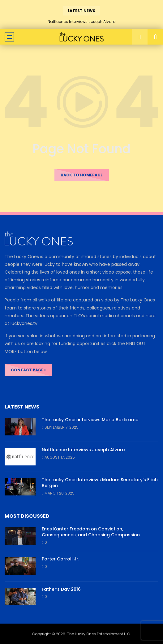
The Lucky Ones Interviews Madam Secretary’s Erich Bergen (100, 483)
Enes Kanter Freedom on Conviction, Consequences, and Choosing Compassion (91, 532)
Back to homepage (82, 175)
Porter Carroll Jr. (60, 559)
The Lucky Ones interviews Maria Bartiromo (90, 420)
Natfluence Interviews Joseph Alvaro (81, 22)
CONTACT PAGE (28, 370)
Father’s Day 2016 (61, 589)
